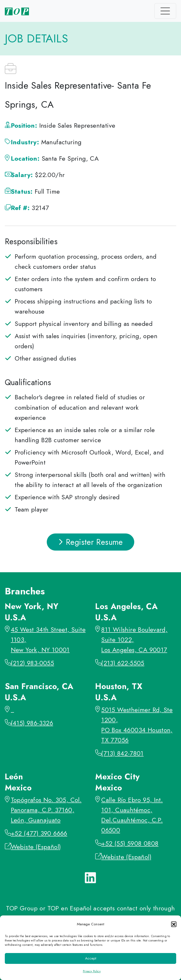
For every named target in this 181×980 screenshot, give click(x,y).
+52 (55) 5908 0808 (130, 843)
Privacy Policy (92, 971)
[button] (174, 924)
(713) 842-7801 (122, 753)
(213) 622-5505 (123, 663)
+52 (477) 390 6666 (39, 833)
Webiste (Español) (36, 847)
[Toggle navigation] (165, 11)
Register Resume (90, 542)
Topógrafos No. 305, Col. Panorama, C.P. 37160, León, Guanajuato (46, 810)
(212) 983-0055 (33, 663)
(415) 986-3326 (32, 723)
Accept (91, 958)
